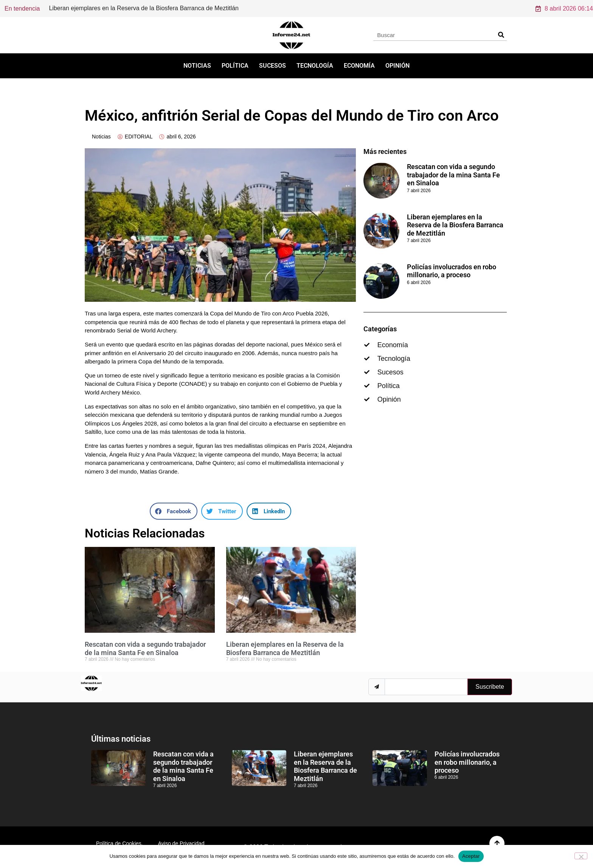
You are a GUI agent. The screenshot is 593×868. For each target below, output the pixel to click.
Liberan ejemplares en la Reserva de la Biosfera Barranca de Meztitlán (285, 648)
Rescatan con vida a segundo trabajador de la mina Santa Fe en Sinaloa (146, 8)
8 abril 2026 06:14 (564, 9)
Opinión (397, 66)
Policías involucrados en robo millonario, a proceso (452, 271)
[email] (426, 687)
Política (235, 66)
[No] (581, 856)
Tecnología (315, 66)
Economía (359, 66)
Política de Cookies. (120, 843)
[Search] (501, 35)
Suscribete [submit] (490, 687)
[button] (174, 511)
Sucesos (272, 66)
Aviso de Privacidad (181, 843)
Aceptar (471, 856)
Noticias (197, 66)
